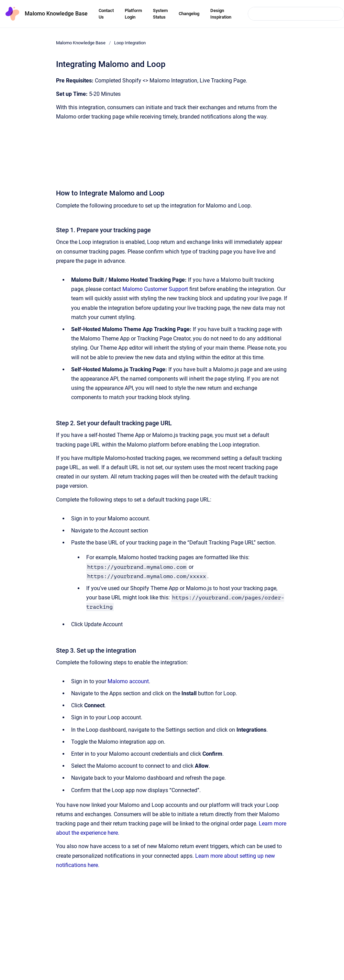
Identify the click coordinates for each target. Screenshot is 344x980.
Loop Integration (130, 43)
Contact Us (106, 14)
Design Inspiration (221, 14)
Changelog (189, 14)
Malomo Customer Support (155, 289)
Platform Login (133, 14)
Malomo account (128, 681)
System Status (160, 14)
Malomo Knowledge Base (56, 14)
